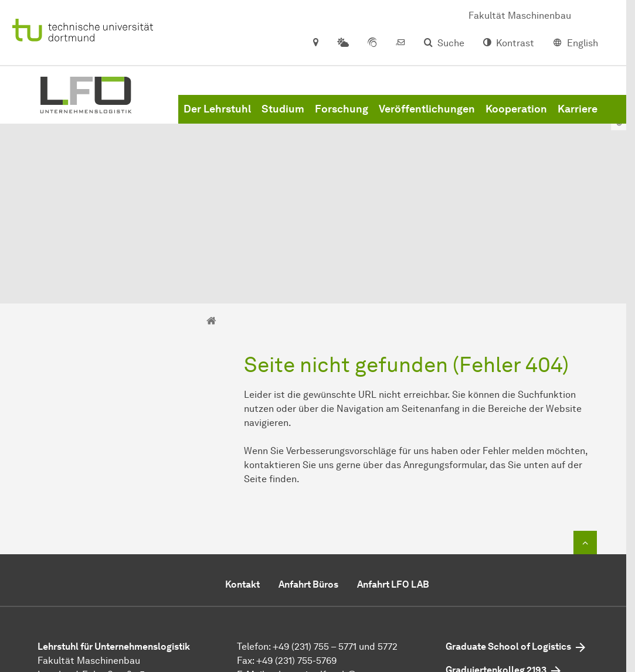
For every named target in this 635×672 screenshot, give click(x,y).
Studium (283, 117)
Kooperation (516, 117)
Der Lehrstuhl (217, 117)
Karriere (578, 117)
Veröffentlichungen (427, 117)
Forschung (342, 117)
